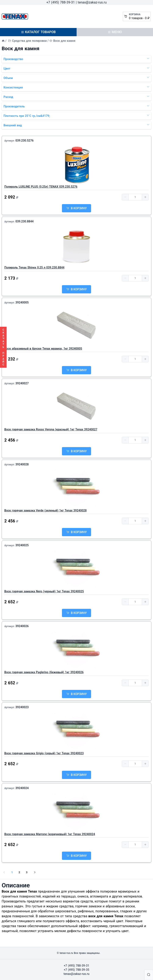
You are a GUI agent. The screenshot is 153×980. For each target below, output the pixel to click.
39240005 (22, 302)
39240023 (22, 707)
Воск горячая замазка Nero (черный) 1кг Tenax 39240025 (44, 591)
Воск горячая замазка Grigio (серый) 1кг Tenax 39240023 (44, 753)
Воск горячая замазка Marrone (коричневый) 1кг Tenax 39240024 (50, 834)
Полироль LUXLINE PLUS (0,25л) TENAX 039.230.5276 (41, 187)
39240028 (22, 464)
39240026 (22, 626)
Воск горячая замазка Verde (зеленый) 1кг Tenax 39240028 (46, 510)
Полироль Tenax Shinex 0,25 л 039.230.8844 (34, 267)
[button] (125, 197)
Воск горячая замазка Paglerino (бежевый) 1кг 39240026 (44, 672)
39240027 (22, 383)
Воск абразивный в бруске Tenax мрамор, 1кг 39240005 (43, 349)
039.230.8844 (25, 221)
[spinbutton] (135, 197)
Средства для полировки (29, 41)
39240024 (22, 788)
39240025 (22, 545)
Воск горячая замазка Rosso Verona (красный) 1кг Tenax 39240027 (51, 429)
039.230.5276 (25, 141)
